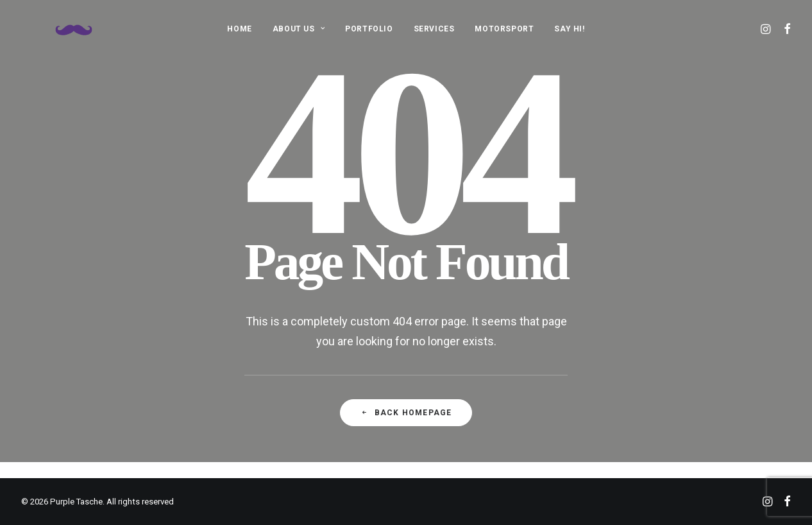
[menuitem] (239, 29)
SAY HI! (569, 29)
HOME (239, 29)
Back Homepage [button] (406, 413)
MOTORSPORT (504, 29)
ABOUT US (299, 29)
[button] (767, 29)
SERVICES (434, 29)
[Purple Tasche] (56, 29)
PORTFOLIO (369, 29)
